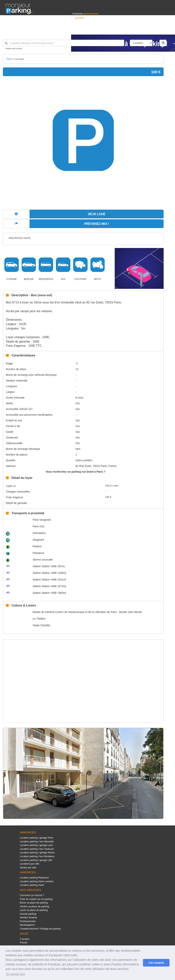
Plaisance (38, 553)
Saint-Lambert (84, 460)
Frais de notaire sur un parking (36, 899)
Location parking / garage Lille (36, 860)
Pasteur (37, 546)
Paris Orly (38, 526)
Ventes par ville (28, 867)
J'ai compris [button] (156, 963)
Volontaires (39, 533)
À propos (25, 939)
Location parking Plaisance (34, 878)
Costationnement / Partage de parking (40, 929)
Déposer (134, 30)
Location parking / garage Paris (36, 838)
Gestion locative (28, 917)
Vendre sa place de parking (34, 906)
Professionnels (107, 30)
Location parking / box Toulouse (37, 849)
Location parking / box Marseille (37, 841)
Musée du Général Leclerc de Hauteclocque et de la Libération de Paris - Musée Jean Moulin (87, 612)
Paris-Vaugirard (42, 520)
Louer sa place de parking (34, 910)
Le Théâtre (39, 619)
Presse (24, 942)
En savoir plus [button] (16, 974)
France (145, 30)
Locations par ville (29, 864)
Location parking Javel (32, 885)
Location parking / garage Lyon (36, 845)
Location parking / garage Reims (37, 852)
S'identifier (122, 30)
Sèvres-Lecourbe (43, 560)
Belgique (155, 30)
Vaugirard (38, 540)
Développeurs (27, 925)
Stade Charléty (41, 625)
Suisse (166, 30)
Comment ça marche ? (32, 895)
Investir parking (28, 914)
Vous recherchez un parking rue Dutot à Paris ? (76, 472)
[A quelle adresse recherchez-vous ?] (64, 43)
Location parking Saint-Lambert (36, 881)
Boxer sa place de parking (34, 903)
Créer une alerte (14, 49)
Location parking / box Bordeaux (37, 856)
